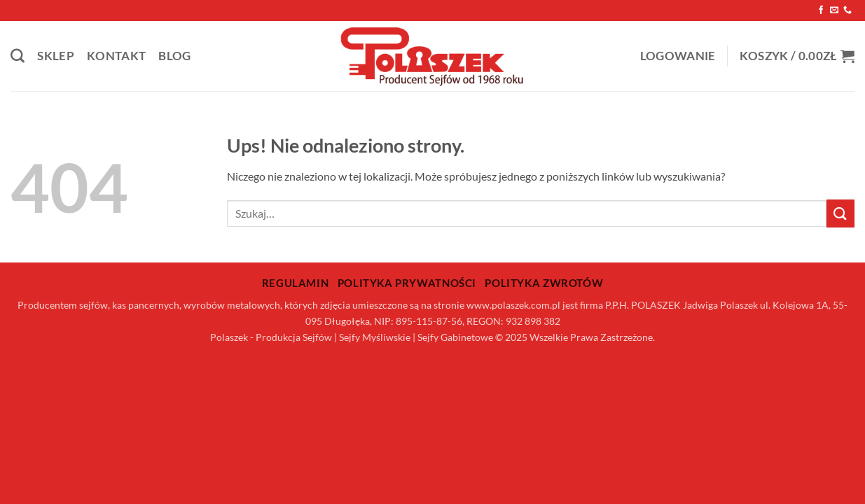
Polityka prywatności (407, 283)
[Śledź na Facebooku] (821, 10)
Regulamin (296, 283)
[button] (678, 56)
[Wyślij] (840, 213)
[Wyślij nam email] (834, 10)
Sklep (56, 56)
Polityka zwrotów (544, 283)
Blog (174, 56)
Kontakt (116, 56)
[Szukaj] (18, 56)
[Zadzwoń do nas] (847, 10)
